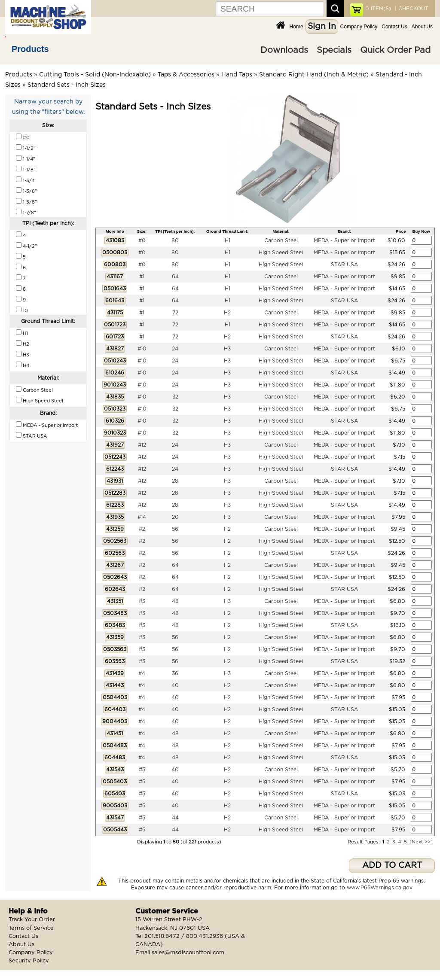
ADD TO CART (392, 866)
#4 (142, 673)
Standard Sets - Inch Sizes (67, 85)
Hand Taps (237, 75)
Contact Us (394, 27)
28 (175, 481)
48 (175, 601)
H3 (227, 349)
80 (175, 240)
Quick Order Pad (395, 50)
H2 (227, 313)
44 (175, 818)
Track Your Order (32, 920)
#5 (142, 770)
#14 (142, 517)
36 (175, 673)
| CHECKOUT (411, 9)
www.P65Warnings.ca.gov (380, 888)
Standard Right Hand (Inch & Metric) (314, 75)
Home (296, 27)
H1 (228, 240)
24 (175, 349)
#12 (142, 445)
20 (175, 517)
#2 (142, 529)
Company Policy (359, 27)
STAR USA (344, 265)
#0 (142, 240)
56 (175, 529)
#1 (142, 277)
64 (175, 277)
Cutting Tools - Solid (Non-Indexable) (95, 75)
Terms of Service (31, 928)
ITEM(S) (378, 9)
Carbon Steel (281, 240)
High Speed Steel (281, 253)
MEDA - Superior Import (344, 240)
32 (175, 397)
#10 (142, 349)
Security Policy (29, 961)
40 (175, 685)
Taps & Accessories (186, 75)
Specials (334, 50)
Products (30, 49)
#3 (142, 601)
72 (175, 313)
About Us (422, 27)
